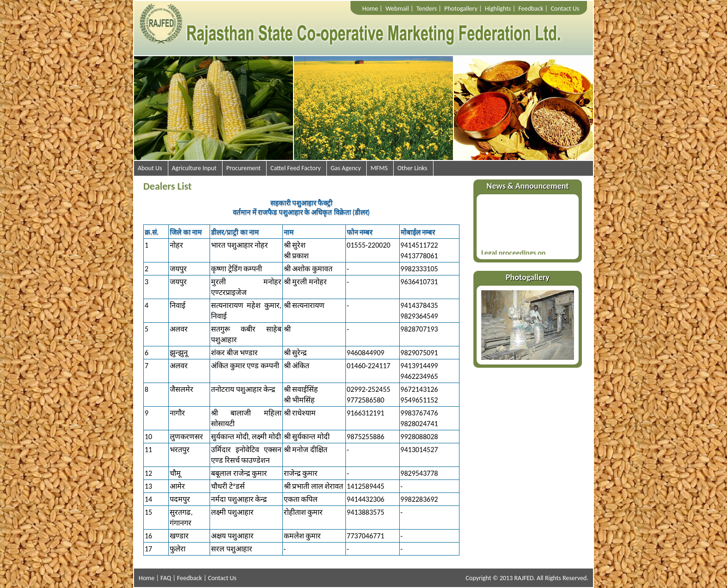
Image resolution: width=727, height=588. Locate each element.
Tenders (427, 9)
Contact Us (565, 9)
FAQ (166, 578)
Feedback (531, 9)
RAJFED (524, 578)
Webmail (397, 9)
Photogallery (461, 9)
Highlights (498, 9)
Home (370, 9)
